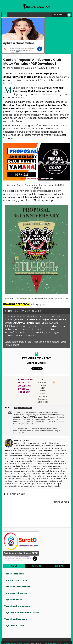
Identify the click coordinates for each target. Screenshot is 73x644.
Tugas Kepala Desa (14, 566)
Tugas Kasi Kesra (13, 592)
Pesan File (42, 640)
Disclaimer (66, 640)
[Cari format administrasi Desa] (59, 15)
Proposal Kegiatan (22, 408)
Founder (33, 640)
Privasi (58, 640)
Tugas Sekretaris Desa (16, 572)
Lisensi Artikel (54, 635)
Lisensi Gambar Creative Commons (47, 637)
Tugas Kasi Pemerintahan (17, 579)
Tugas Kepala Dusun (15, 617)
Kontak (51, 640)
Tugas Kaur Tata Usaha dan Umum (22, 605)
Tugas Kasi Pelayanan (16, 585)
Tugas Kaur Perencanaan (17, 598)
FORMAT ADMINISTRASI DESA (15, 635)
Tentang (25, 640)
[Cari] (69, 15)
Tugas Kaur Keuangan (16, 611)
